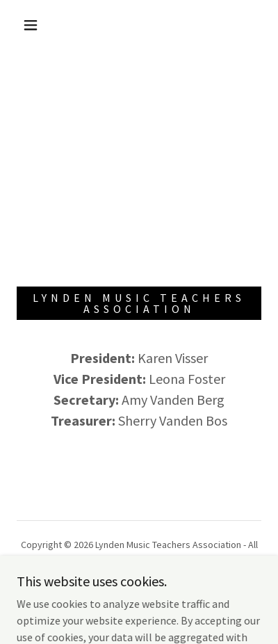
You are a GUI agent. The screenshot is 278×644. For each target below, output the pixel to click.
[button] (31, 25)
